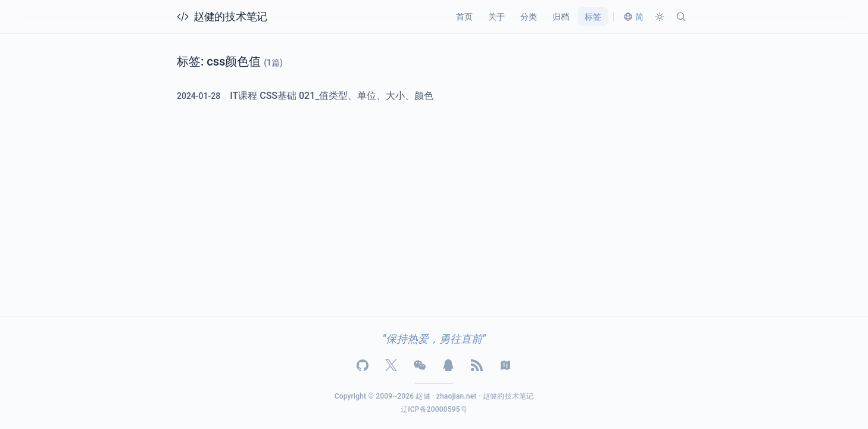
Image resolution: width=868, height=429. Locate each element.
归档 (561, 17)
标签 (593, 17)
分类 (529, 17)
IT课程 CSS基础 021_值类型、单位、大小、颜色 (332, 96)
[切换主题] (660, 17)
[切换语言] (633, 17)
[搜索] (681, 17)
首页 (464, 17)
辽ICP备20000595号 (434, 409)
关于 (497, 17)
